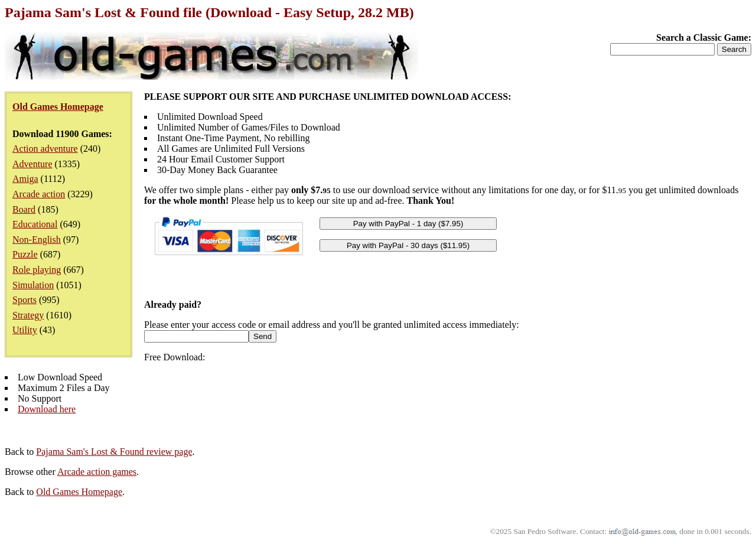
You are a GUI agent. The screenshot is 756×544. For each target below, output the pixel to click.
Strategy (28, 315)
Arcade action (39, 194)
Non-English (37, 240)
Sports (25, 300)
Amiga (25, 179)
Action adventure (45, 149)
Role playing (37, 270)
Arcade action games (97, 472)
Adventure (32, 164)
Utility (25, 330)
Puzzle (25, 254)
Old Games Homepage (79, 492)
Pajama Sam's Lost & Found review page (114, 452)
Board (24, 209)
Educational (35, 224)
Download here (47, 409)
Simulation (33, 285)
